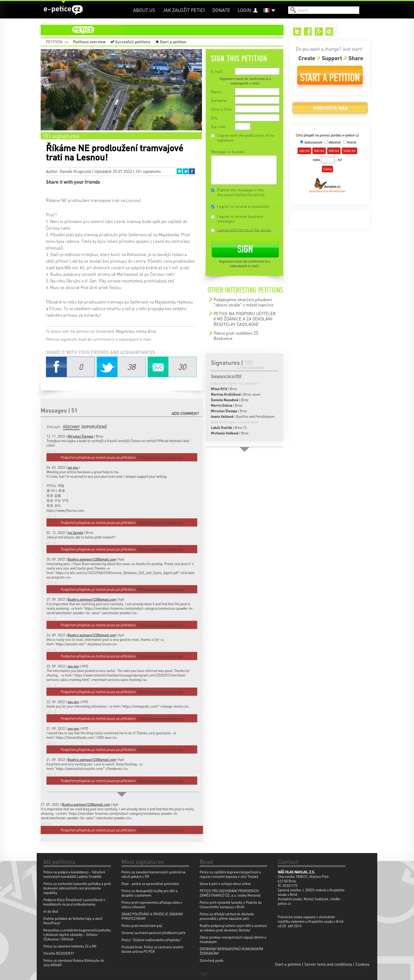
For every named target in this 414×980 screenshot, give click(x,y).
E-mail (217, 71)
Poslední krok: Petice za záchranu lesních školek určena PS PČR (152, 949)
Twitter (186, 171)
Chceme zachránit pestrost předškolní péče (154, 933)
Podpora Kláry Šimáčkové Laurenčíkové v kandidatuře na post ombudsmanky (74, 902)
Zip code (218, 126)
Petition (54, 42)
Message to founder (228, 152)
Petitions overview (89, 42)
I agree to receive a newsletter (243, 206)
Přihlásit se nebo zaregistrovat (160, 830)
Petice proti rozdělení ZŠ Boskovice (236, 336)
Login (244, 10)
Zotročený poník (211, 960)
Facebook (192, 171)
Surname (219, 100)
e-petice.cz (63, 10)
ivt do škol (51, 911)
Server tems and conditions (328, 964)
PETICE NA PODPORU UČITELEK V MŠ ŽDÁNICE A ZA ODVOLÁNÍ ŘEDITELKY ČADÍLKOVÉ (245, 319)
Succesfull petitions (133, 42)
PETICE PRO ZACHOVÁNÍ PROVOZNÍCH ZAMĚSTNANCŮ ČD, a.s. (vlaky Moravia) (230, 893)
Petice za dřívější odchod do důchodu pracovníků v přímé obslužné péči (227, 916)
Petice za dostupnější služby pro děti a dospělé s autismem (150, 893)
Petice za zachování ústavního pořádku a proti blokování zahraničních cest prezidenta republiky (77, 888)
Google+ (319, 32)
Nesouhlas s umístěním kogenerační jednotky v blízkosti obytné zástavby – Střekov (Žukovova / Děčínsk (77, 934)
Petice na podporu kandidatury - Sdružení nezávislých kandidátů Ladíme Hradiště (74, 874)
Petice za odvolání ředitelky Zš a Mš (70, 946)
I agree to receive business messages (240, 219)
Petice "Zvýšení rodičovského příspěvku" (152, 940)
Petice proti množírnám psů (142, 925)
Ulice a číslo (221, 109)
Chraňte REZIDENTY (59, 953)
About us (144, 10)
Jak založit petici (184, 10)
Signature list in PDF (226, 376)
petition (165, 30)
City (214, 118)
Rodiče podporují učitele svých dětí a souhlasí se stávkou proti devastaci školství (233, 928)
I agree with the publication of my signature (246, 138)
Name (216, 92)
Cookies (362, 964)
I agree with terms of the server (244, 230)
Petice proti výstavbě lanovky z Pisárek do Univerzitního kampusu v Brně (231, 905)
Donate (221, 10)
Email (179, 171)
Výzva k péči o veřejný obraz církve (225, 884)
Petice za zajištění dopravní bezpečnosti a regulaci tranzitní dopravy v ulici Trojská (230, 874)
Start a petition (173, 42)
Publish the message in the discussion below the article (241, 192)
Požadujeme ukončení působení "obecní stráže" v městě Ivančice (243, 302)
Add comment (185, 413)
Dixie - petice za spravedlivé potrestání (150, 884)
